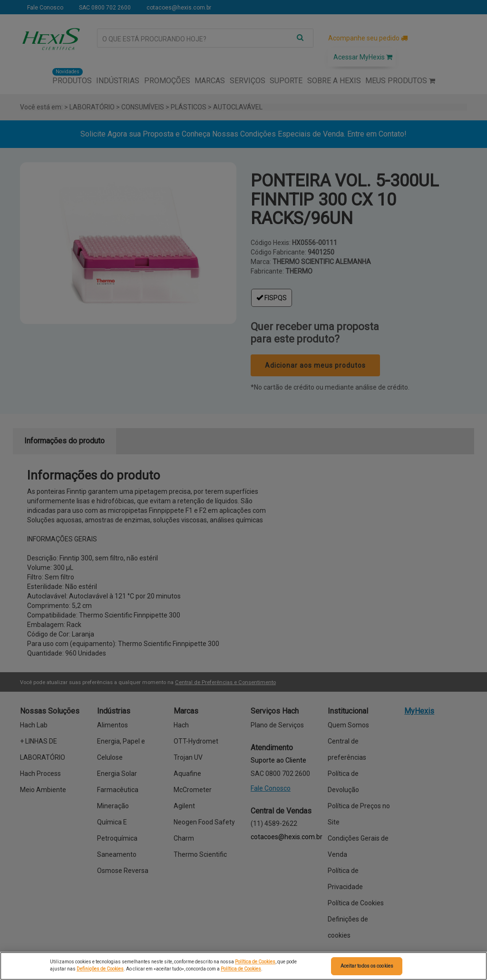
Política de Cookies (255, 962)
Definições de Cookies (100, 969)
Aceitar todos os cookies (367, 966)
